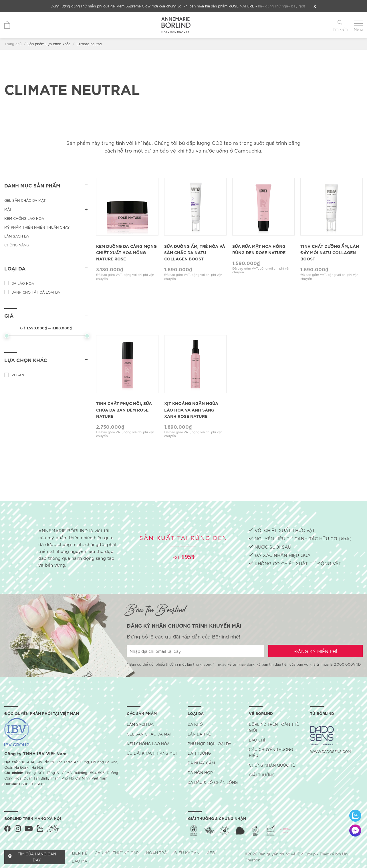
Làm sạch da (17, 236)
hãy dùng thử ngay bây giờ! (281, 6)
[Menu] (358, 25)
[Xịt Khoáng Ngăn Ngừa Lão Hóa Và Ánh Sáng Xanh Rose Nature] (195, 364)
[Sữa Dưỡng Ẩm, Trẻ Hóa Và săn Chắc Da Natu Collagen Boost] (195, 207)
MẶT (8, 209)
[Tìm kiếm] (340, 25)
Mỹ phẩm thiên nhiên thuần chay (37, 227)
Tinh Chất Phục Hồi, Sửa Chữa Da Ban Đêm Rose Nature (124, 410)
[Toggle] (86, 209)
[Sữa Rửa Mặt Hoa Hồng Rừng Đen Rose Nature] (263, 207)
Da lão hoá (23, 283)
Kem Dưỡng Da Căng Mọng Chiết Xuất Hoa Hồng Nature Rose (126, 252)
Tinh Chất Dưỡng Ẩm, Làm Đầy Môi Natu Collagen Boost (330, 252)
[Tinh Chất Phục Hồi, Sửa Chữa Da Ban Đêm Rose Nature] (127, 364)
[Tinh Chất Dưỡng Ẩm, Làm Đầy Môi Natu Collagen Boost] (332, 207)
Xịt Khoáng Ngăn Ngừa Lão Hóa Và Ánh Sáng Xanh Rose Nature (191, 410)
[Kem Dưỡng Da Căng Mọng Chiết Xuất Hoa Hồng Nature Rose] (127, 207)
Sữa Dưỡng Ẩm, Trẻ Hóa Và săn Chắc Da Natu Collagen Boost (195, 252)
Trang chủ (13, 44)
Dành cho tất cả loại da (36, 292)
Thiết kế (327, 854)
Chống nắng (17, 245)
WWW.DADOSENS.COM (330, 751)
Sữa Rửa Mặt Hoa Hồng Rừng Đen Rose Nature (259, 249)
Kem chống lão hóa (24, 218)
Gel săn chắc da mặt (25, 200)
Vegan (18, 375)
